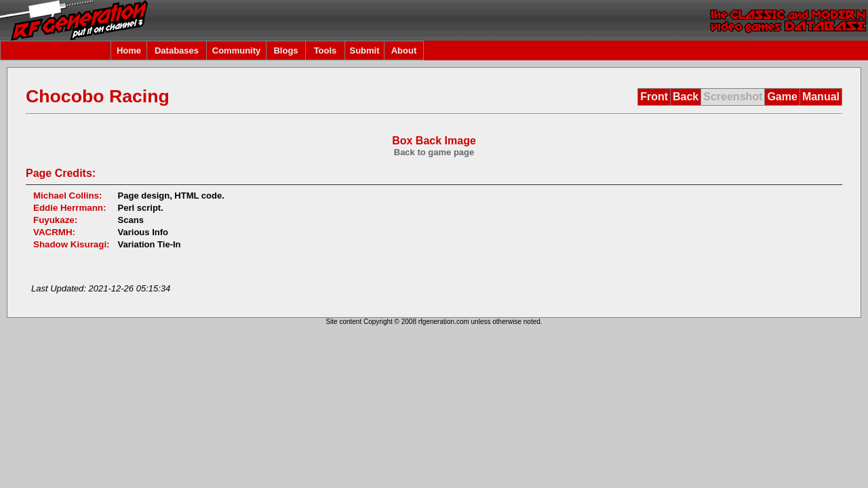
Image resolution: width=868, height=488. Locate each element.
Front (654, 97)
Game (782, 97)
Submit (364, 50)
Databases (177, 50)
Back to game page (434, 152)
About (404, 50)
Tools (325, 50)
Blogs (285, 50)
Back (686, 97)
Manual (821, 97)
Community (237, 50)
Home (129, 50)
